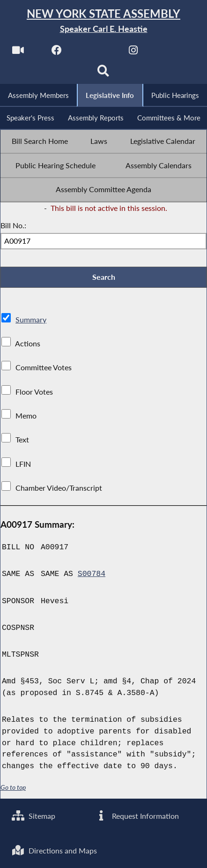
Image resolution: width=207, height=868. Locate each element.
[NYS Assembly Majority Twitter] (95, 52)
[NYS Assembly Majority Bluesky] (172, 52)
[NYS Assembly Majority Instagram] (133, 52)
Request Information (137, 816)
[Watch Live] (18, 52)
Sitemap (33, 816)
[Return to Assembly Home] (103, 21)
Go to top (13, 787)
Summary (31, 320)
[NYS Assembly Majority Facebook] (56, 52)
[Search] (104, 73)
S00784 (92, 574)
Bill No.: (13, 225)
